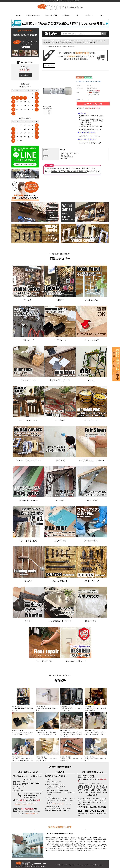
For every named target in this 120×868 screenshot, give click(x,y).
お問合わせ (89, 15)
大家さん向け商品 (51, 15)
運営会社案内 (64, 865)
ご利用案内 (66, 15)
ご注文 (77, 15)
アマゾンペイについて (58, 804)
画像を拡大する (47, 106)
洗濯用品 (63, 43)
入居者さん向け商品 (33, 15)
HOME (19, 15)
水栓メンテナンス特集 (54, 43)
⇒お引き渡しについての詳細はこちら (31, 814)
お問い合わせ (100, 865)
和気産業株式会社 (60, 834)
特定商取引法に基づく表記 (88, 865)
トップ (57, 865)
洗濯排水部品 (70, 43)
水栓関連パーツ (52, 41)
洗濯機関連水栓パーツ (63, 41)
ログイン (101, 15)
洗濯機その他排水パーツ (76, 41)
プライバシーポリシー (74, 865)
